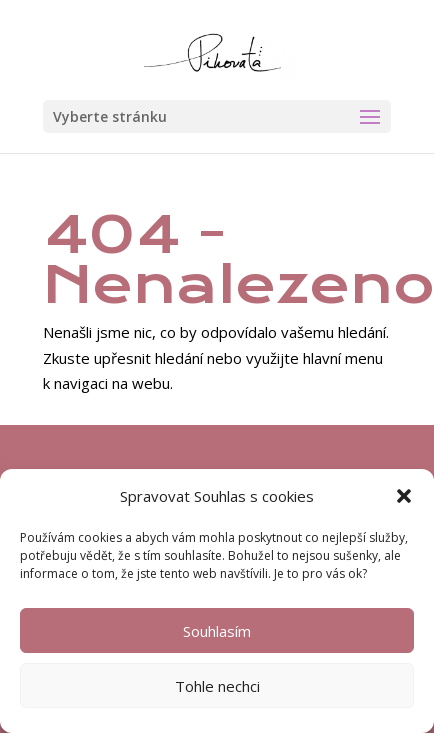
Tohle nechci (217, 686)
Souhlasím (217, 631)
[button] (404, 496)
